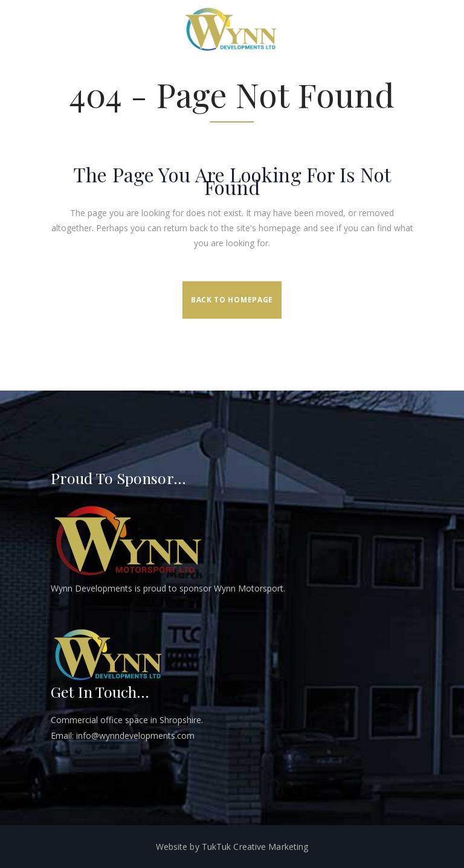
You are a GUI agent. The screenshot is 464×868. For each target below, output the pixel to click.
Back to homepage (232, 300)
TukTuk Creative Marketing (255, 847)
